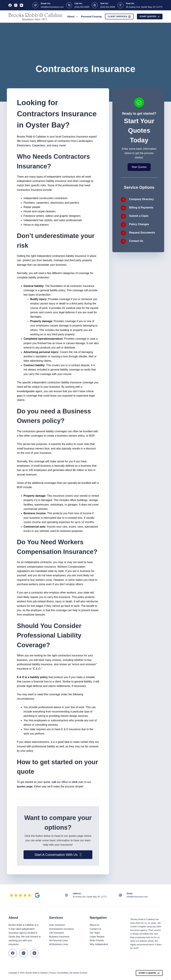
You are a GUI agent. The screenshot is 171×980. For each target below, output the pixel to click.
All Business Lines (59, 944)
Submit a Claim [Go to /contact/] (139, 216)
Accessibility (63, 973)
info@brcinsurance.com (52, 7)
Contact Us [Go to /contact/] (136, 241)
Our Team (95, 933)
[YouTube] (21, 5)
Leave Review (97, 937)
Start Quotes (150, 17)
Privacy (53, 973)
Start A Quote (149, 973)
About (73, 17)
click (75, 782)
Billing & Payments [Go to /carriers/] (141, 208)
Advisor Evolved (80, 973)
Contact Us (95, 929)
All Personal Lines (58, 940)
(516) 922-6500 (82, 7)
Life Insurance (56, 933)
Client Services (119, 17)
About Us (95, 925)
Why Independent (99, 944)
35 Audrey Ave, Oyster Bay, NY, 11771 (90, 897)
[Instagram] (16, 5)
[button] (58, 855)
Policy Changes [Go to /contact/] (139, 224)
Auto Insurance (57, 925)
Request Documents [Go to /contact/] (142, 233)
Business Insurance (59, 937)
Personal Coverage (94, 17)
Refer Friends (97, 940)
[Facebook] (10, 5)
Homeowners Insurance (61, 929)
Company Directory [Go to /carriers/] (141, 199)
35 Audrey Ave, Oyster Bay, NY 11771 (144, 7)
